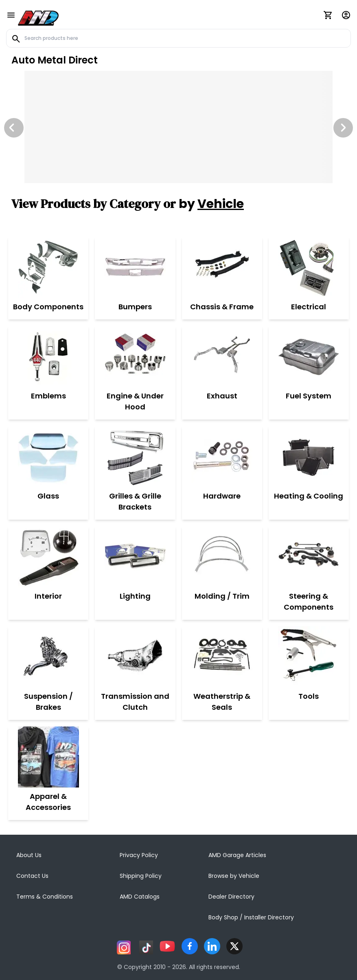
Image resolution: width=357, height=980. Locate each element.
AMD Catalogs (140, 897)
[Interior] (48, 557)
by (211, 204)
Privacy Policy (139, 855)
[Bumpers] (135, 267)
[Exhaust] (222, 357)
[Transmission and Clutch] (135, 657)
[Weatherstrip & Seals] (222, 657)
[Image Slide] (178, 127)
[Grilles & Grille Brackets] (135, 457)
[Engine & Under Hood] (135, 357)
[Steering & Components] (309, 557)
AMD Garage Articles (237, 855)
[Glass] (48, 457)
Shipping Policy (141, 876)
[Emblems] (48, 357)
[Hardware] (222, 457)
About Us (29, 855)
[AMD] (38, 17)
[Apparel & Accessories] (48, 757)
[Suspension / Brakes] (48, 657)
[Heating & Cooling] (309, 457)
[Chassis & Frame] (222, 267)
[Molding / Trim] (222, 557)
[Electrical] (309, 267)
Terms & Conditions (45, 897)
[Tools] (309, 657)
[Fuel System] (309, 357)
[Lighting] (135, 557)
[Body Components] (48, 267)
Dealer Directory (231, 897)
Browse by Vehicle (234, 876)
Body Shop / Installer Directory (251, 917)
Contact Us (32, 876)
